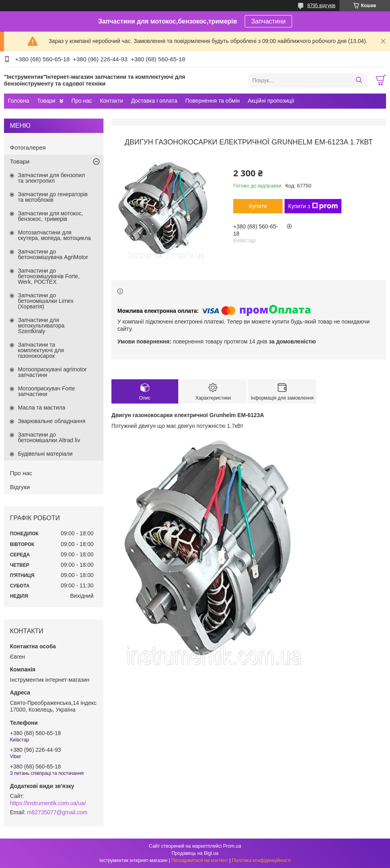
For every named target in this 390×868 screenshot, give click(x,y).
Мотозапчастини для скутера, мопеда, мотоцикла (54, 235)
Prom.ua (232, 846)
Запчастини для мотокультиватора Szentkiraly (41, 326)
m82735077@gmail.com (57, 812)
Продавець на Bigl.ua (195, 853)
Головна (19, 101)
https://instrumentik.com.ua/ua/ (48, 803)
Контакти (111, 101)
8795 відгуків (321, 6)
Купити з (313, 206)
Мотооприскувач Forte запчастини (46, 391)
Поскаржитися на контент (199, 860)
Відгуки (20, 487)
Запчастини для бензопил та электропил (51, 178)
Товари (46, 101)
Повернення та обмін (212, 101)
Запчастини (268, 21)
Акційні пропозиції (271, 101)
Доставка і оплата (154, 101)
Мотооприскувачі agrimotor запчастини (52, 372)
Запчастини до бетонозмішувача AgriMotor (53, 254)
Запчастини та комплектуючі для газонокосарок (41, 350)
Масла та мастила (42, 408)
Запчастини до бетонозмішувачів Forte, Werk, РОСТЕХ (49, 276)
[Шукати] (359, 80)
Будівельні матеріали (45, 454)
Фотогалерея (28, 147)
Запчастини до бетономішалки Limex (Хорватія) (46, 301)
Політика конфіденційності (261, 860)
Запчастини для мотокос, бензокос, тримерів (51, 216)
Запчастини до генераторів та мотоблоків (53, 197)
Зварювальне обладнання (52, 421)
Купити (258, 206)
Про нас (82, 101)
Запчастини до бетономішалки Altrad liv (49, 437)
